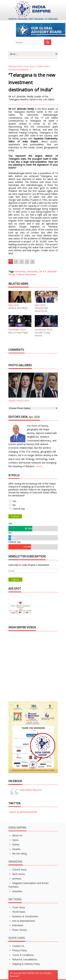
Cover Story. (17, 907)
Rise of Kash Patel (18, 333)
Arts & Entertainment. (22, 921)
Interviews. (16, 925)
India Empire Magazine (31, 790)
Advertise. (16, 891)
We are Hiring (18, 854)
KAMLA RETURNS (18, 308)
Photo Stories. (18, 930)
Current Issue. (18, 870)
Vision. (14, 840)
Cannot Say (19, 509)
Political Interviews (26, 274)
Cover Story (29, 66)
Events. (14, 844)
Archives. (15, 879)
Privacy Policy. (18, 950)
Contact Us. (17, 946)
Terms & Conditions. (21, 955)
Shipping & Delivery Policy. (24, 964)
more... (40, 466)
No (14, 505)
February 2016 (15, 66)
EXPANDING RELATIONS (41, 310)
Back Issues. (17, 874)
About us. (16, 835)
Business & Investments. (24, 916)
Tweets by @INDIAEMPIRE (23, 812)
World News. (17, 912)
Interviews (20, 271)
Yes (14, 501)
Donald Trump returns (42, 334)
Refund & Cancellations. (23, 959)
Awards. (15, 849)
